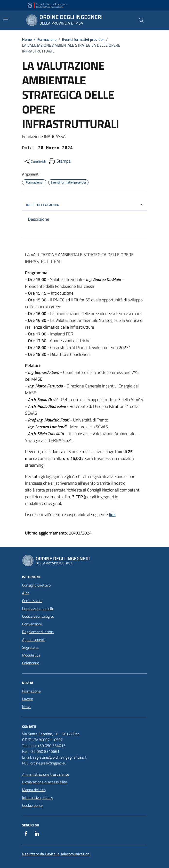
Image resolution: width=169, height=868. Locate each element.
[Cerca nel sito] (141, 20)
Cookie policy (32, 805)
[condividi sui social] (34, 161)
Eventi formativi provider (83, 39)
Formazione (47, 39)
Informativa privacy (38, 798)
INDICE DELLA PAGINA (85, 205)
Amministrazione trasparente (46, 774)
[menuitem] (59, 161)
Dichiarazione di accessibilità (45, 782)
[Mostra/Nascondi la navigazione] (6, 20)
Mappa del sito (34, 790)
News (27, 707)
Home (27, 39)
